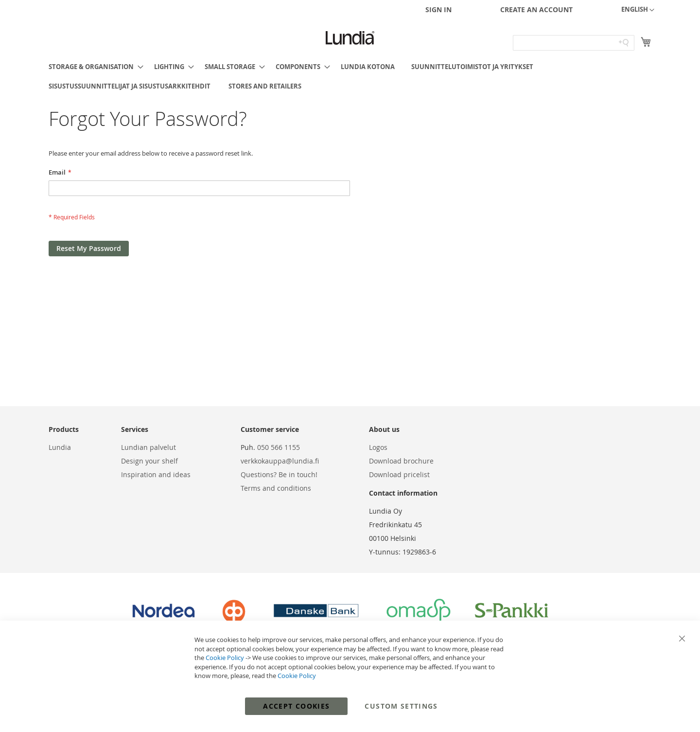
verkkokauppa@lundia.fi (280, 461)
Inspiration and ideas (156, 474)
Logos (378, 447)
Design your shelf (149, 461)
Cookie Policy (225, 658)
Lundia (60, 447)
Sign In (438, 9)
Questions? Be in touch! (279, 474)
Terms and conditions (276, 488)
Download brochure (401, 461)
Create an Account (536, 9)
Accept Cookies (296, 706)
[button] (638, 10)
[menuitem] (93, 67)
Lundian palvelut (149, 447)
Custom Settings (401, 706)
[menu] (350, 76)
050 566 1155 (279, 447)
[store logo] (350, 38)
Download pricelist (399, 474)
